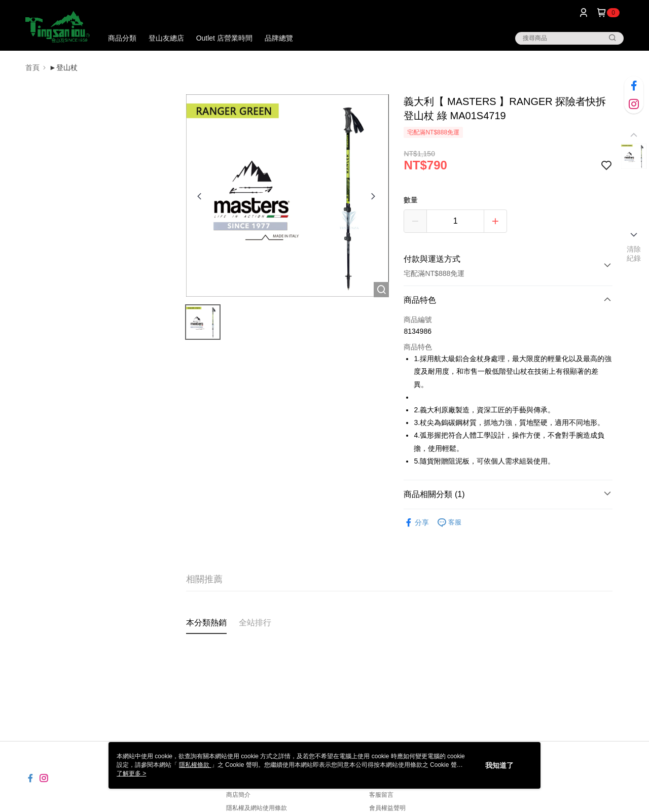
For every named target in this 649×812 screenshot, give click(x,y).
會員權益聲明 (387, 808)
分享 (416, 523)
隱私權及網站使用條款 (257, 808)
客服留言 (381, 795)
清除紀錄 (634, 254)
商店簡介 (238, 795)
